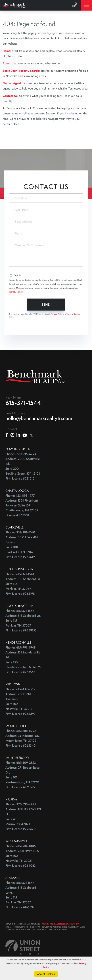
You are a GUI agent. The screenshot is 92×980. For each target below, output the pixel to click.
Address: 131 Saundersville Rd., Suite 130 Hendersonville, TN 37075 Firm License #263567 (23, 662)
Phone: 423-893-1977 (20, 496)
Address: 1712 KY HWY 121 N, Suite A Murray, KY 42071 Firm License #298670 (23, 819)
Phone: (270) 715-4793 (21, 454)
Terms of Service (73, 314)
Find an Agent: (12, 83)
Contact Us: (11, 96)
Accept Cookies (46, 974)
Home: (7, 51)
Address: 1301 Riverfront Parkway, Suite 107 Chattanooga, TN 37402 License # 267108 (22, 508)
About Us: (9, 63)
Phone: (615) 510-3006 (21, 846)
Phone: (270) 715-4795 (21, 804)
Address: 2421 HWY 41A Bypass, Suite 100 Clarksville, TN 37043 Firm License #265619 (22, 547)
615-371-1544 (23, 403)
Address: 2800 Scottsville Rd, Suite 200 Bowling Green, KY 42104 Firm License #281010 (23, 469)
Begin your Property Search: (21, 71)
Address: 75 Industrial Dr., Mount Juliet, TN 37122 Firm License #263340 (23, 741)
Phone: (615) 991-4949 (21, 648)
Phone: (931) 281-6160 (20, 532)
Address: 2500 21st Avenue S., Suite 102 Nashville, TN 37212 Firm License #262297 (20, 704)
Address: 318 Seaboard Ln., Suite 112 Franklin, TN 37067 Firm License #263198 (23, 586)
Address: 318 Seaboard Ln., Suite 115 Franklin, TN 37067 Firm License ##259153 (23, 623)
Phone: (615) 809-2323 (21, 763)
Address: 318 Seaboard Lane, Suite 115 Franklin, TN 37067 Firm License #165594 (21, 897)
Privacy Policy (16, 292)
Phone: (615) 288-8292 (21, 731)
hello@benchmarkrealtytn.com (39, 418)
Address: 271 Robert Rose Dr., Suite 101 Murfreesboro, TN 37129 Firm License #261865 (23, 777)
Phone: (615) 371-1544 (20, 574)
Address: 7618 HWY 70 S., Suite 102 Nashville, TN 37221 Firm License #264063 (23, 858)
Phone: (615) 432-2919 (20, 689)
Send (46, 304)
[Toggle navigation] (87, 5)
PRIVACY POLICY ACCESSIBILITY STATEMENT (61, 924)
